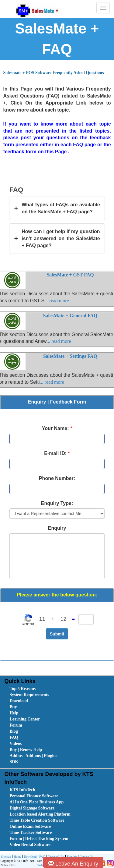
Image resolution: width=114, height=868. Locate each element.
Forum (16, 725)
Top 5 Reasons (22, 689)
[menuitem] (44, 689)
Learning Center (25, 719)
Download (19, 701)
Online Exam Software (30, 826)
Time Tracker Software (31, 832)
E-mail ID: (57, 453)
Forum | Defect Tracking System (39, 839)
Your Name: (57, 428)
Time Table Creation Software (37, 820)
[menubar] (58, 725)
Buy (13, 707)
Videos (16, 743)
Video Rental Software (30, 845)
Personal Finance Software (34, 796)
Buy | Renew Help (26, 750)
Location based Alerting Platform (40, 814)
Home (17, 857)
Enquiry (57, 528)
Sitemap (6, 857)
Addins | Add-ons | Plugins (33, 756)
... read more (57, 301)
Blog (14, 731)
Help (14, 713)
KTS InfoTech (22, 790)
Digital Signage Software (32, 808)
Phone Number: (57, 478)
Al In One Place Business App (36, 802)
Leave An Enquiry (73, 864)
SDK (14, 762)
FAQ (14, 737)
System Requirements (29, 695)
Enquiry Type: (57, 503)
